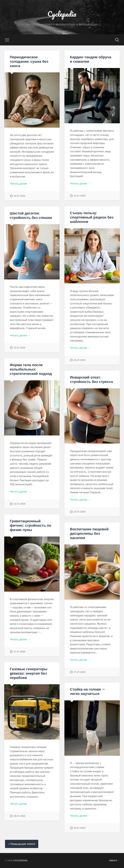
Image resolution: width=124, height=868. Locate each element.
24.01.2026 (20, 196)
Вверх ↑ (114, 860)
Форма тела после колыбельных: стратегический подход (31, 369)
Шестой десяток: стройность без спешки (31, 215)
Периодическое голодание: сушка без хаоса (29, 61)
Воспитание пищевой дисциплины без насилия (89, 533)
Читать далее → (20, 184)
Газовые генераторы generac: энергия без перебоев (29, 673)
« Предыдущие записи (22, 844)
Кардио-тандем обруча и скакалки (91, 59)
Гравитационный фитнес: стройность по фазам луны (31, 525)
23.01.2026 (80, 360)
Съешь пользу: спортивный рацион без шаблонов (92, 217)
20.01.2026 (20, 816)
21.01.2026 (20, 652)
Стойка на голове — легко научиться (87, 691)
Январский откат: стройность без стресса (91, 379)
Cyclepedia (62, 14)
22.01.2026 (20, 504)
